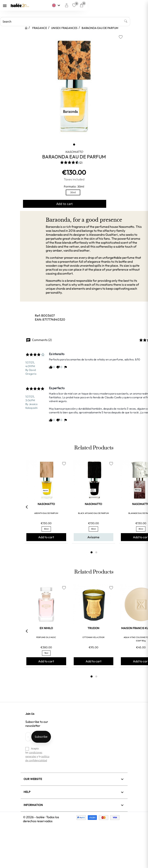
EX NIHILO (46, 628)
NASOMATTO (74, 152)
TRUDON (93, 628)
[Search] (69, 22)
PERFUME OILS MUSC (46, 637)
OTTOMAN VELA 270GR (93, 637)
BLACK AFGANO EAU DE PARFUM (93, 513)
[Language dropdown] (97, 5)
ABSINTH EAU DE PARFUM (46, 513)
